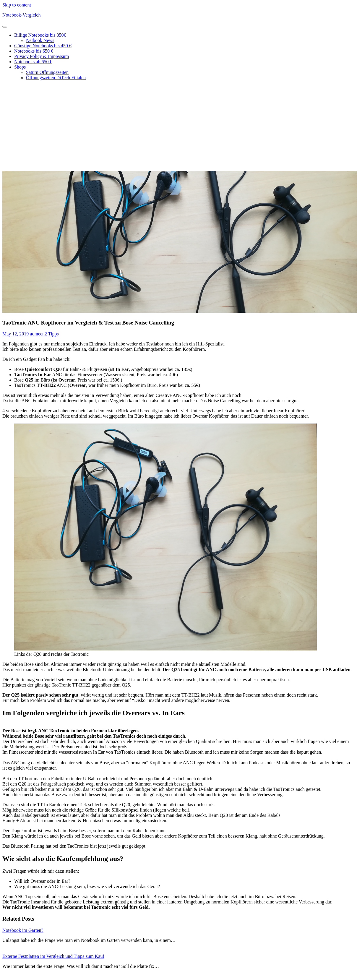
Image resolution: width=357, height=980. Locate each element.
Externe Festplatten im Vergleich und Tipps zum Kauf (53, 956)
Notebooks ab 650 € (33, 62)
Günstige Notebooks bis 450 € (43, 46)
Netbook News (40, 40)
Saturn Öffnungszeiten (47, 72)
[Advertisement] (179, 126)
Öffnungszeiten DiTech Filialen (56, 78)
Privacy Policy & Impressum (42, 56)
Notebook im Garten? (23, 930)
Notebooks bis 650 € (34, 51)
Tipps (53, 334)
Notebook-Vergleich (21, 15)
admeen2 (38, 334)
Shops (20, 67)
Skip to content (17, 5)
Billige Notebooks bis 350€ (40, 35)
